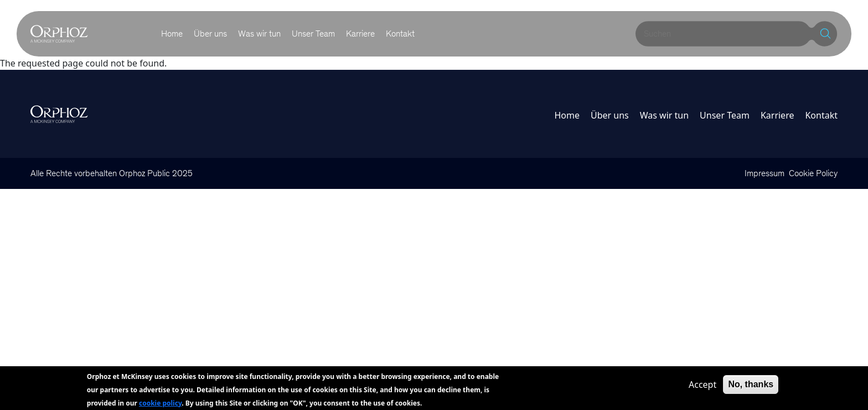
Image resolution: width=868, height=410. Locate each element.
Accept (702, 387)
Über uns (210, 34)
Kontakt (400, 34)
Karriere (360, 34)
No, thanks (751, 387)
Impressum (764, 173)
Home (172, 34)
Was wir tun (259, 34)
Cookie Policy (813, 173)
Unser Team (313, 34)
